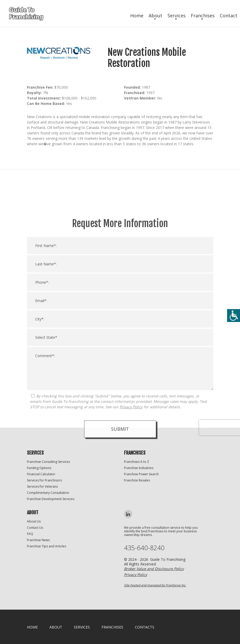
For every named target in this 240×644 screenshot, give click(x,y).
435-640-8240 (144, 548)
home (32, 627)
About (155, 16)
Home (137, 16)
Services (177, 16)
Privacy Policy (131, 499)
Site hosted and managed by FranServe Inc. (155, 585)
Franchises (203, 16)
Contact (229, 16)
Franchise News (38, 540)
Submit (120, 521)
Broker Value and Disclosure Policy (154, 569)
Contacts (145, 627)
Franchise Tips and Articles (46, 546)
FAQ (30, 534)
